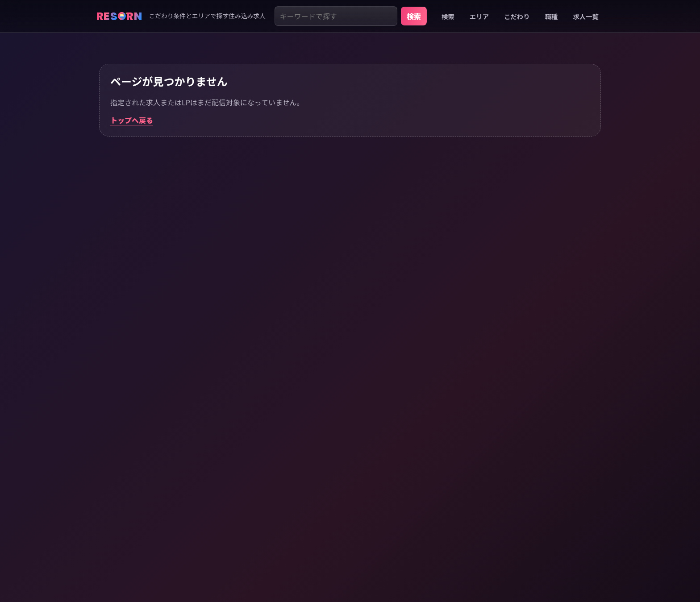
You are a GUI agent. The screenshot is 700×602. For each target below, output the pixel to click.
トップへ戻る (132, 120)
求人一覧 (586, 16)
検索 (414, 16)
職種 (552, 16)
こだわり (517, 16)
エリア (479, 16)
